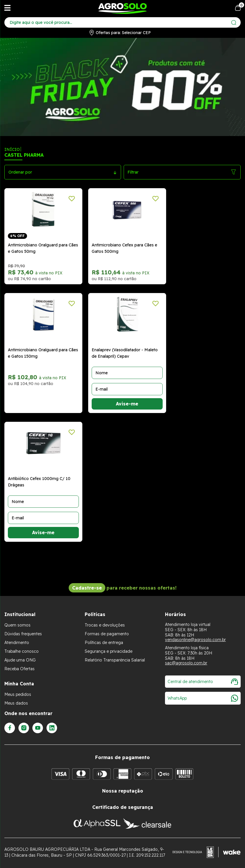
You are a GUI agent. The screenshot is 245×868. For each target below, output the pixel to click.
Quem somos (17, 625)
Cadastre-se (87, 588)
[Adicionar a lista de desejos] (72, 199)
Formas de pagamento (107, 634)
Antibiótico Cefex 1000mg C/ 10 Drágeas (39, 482)
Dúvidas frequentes (23, 634)
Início (12, 149)
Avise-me (127, 404)
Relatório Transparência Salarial (115, 660)
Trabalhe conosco (22, 651)
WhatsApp (203, 698)
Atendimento (17, 643)
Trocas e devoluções (105, 625)
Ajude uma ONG (20, 660)
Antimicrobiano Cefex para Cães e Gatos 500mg (124, 248)
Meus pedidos (18, 694)
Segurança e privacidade (109, 651)
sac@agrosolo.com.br (186, 663)
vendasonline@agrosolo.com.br (195, 640)
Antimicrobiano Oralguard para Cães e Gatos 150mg (43, 353)
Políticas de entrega (104, 643)
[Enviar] (234, 23)
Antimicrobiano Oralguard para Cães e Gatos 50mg (43, 248)
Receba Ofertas (19, 669)
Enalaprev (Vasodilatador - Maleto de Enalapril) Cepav (125, 353)
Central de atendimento (203, 682)
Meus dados (16, 703)
